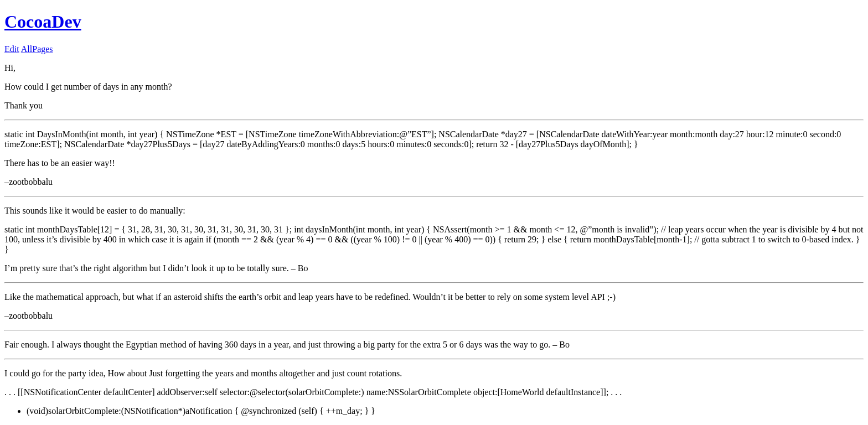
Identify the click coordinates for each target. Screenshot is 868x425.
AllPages (37, 49)
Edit (12, 49)
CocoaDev (43, 22)
